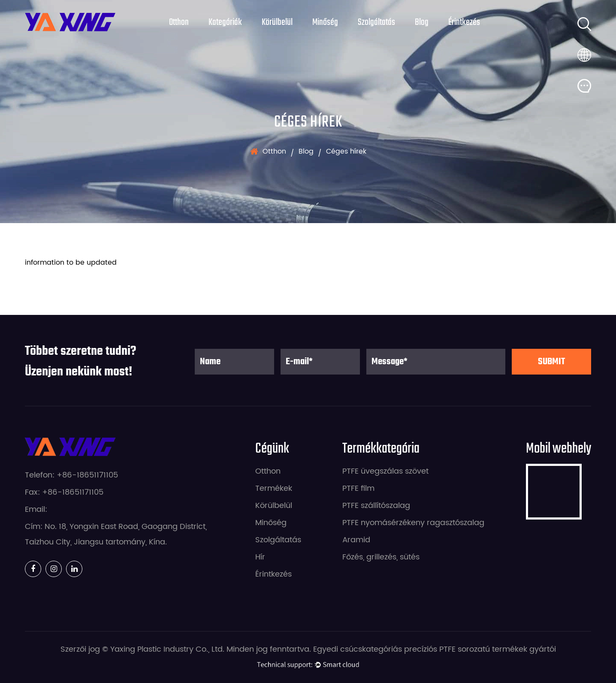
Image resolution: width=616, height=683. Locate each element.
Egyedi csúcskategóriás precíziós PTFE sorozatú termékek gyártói (435, 649)
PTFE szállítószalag (376, 506)
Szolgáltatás (376, 22)
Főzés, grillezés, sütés (381, 557)
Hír (260, 557)
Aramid (356, 540)
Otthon (179, 22)
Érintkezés (464, 22)
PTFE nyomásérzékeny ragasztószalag (413, 523)
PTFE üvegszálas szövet (385, 471)
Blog (422, 22)
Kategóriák (225, 22)
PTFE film (358, 488)
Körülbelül (277, 22)
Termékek (274, 488)
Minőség (325, 22)
